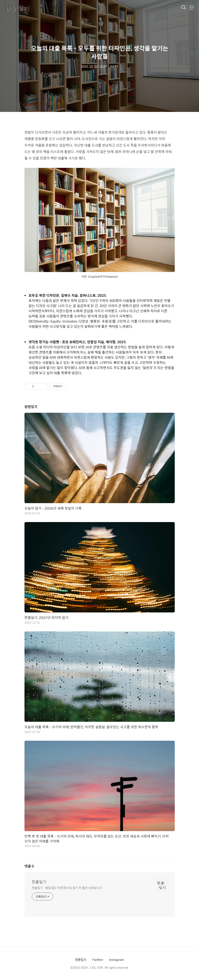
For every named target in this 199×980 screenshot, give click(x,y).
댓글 (29, 866)
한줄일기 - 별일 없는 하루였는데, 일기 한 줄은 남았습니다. (68, 888)
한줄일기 (39, 882)
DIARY (114, 66)
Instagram (116, 960)
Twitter (98, 960)
